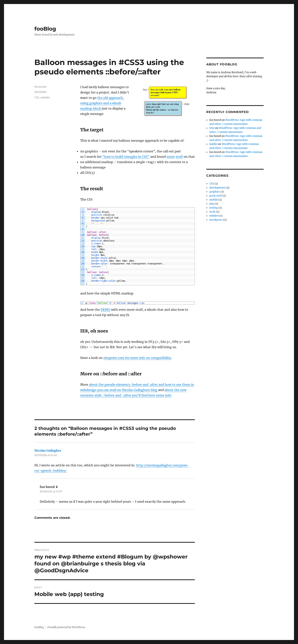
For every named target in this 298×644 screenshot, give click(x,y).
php (212, 204)
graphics (215, 192)
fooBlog (45, 29)
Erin (212, 128)
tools (212, 212)
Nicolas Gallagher (48, 450)
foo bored (40, 87)
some (171, 157)
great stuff (216, 196)
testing (214, 208)
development (217, 188)
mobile (214, 200)
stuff (179, 157)
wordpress (216, 220)
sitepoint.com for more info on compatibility (137, 358)
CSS (37, 97)
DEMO (105, 310)
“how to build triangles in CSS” (126, 157)
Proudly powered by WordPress (66, 627)
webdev (45, 97)
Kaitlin (213, 144)
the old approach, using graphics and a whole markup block (102, 103)
